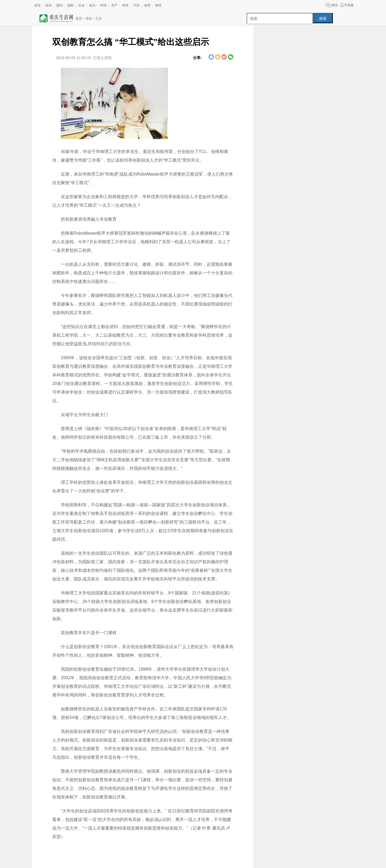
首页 (38, 5)
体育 (147, 5)
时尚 (103, 5)
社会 (81, 5)
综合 (89, 19)
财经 (158, 5)
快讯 (49, 5)
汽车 (136, 5)
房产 (114, 5)
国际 (70, 5)
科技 (125, 5)
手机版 (349, 5)
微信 (335, 5)
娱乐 (92, 5)
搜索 (323, 19)
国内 (60, 5)
